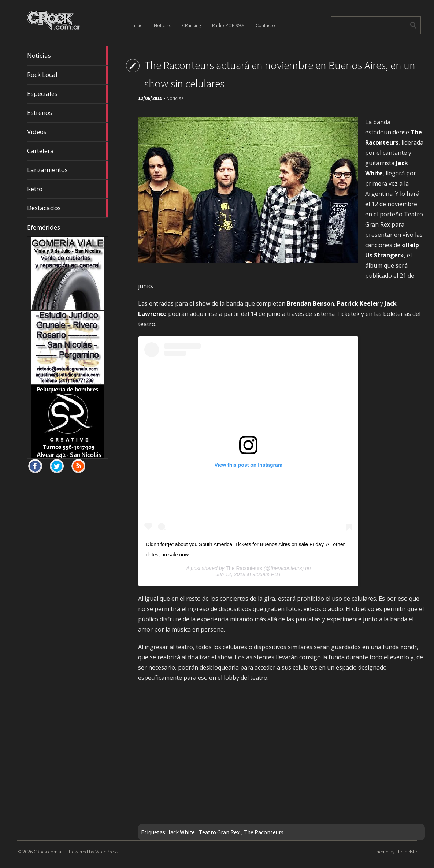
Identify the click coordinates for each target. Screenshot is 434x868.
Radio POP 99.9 (228, 25)
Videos (68, 132)
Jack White (181, 832)
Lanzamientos (68, 170)
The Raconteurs (244, 568)
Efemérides (44, 227)
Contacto (265, 25)
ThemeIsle (406, 852)
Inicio (137, 25)
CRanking (192, 25)
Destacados (68, 208)
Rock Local (68, 75)
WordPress (107, 852)
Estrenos (68, 113)
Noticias (68, 56)
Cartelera (68, 151)
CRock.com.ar (48, 852)
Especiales (68, 94)
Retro (68, 189)
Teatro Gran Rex (219, 832)
